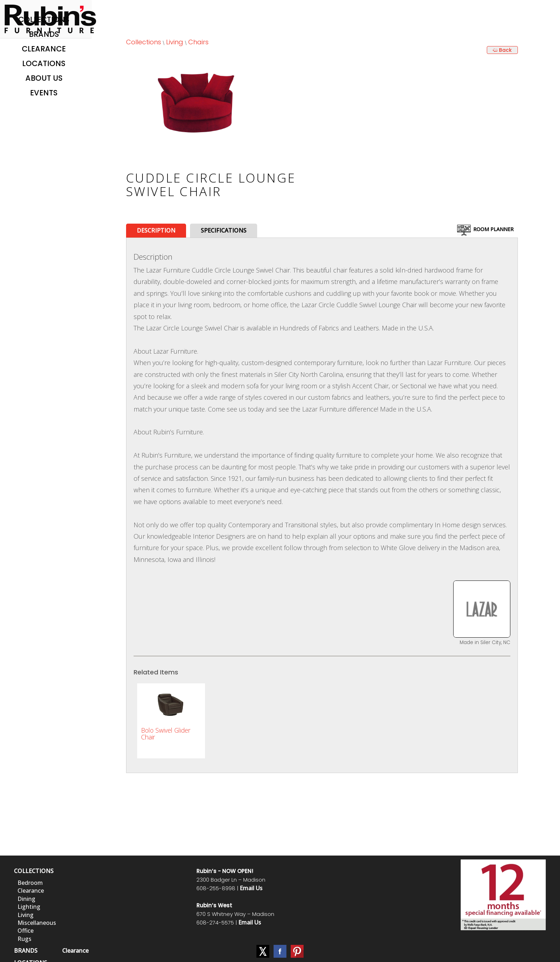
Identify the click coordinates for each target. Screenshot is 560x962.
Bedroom (30, 883)
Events (44, 93)
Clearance (44, 49)
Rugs (24, 939)
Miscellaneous (37, 923)
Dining (26, 899)
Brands (44, 34)
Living (175, 42)
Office (26, 931)
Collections (44, 19)
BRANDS (26, 951)
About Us (44, 78)
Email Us (251, 888)
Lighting (29, 907)
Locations (44, 63)
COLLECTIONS (34, 871)
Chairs (198, 42)
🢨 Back (502, 50)
